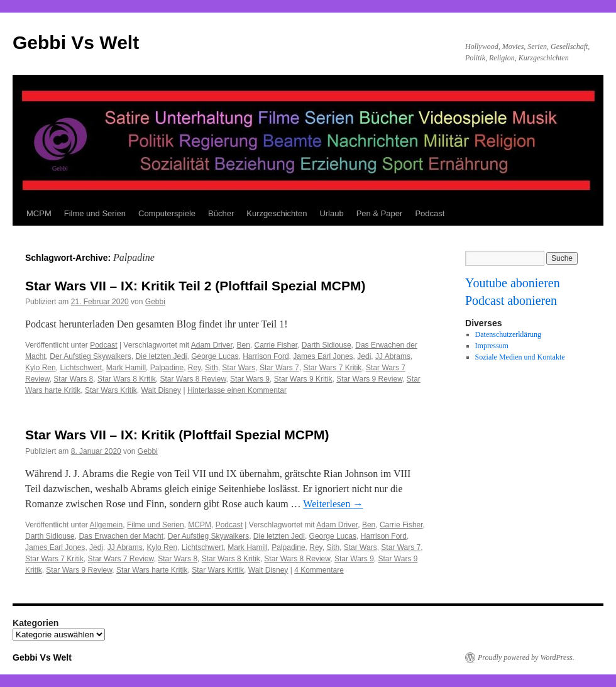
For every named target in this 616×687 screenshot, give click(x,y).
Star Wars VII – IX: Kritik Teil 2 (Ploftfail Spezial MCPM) (195, 286)
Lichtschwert (81, 368)
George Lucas (215, 356)
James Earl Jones (323, 356)
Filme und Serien (95, 213)
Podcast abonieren (511, 300)
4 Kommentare (319, 570)
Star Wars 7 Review (121, 559)
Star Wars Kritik (111, 390)
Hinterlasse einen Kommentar (237, 390)
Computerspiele (167, 213)
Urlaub (331, 213)
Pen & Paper (380, 213)
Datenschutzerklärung (508, 334)
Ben (243, 345)
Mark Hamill (126, 368)
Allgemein (107, 525)
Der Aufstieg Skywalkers (90, 356)
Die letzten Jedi (161, 356)
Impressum (492, 346)
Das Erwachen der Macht (121, 536)
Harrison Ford (266, 356)
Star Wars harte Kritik (152, 570)
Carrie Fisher (276, 345)
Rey (194, 368)
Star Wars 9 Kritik (303, 379)
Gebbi (155, 302)
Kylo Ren (41, 368)
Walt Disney (162, 390)
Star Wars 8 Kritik (127, 379)
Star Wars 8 (73, 379)
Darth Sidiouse (327, 345)
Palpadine (167, 368)
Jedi (364, 356)
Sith (212, 368)
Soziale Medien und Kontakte (520, 357)
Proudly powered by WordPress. (526, 657)
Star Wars (239, 368)
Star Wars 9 (250, 379)
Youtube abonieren (513, 283)
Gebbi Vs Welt (76, 42)
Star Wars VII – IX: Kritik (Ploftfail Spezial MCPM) (177, 435)
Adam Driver (212, 345)
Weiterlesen (333, 504)
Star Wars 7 (279, 368)
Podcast (430, 213)
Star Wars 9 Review (369, 379)
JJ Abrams (393, 356)
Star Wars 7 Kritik (332, 368)
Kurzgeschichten (277, 213)
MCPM (39, 213)
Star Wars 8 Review (193, 379)
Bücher (221, 213)
